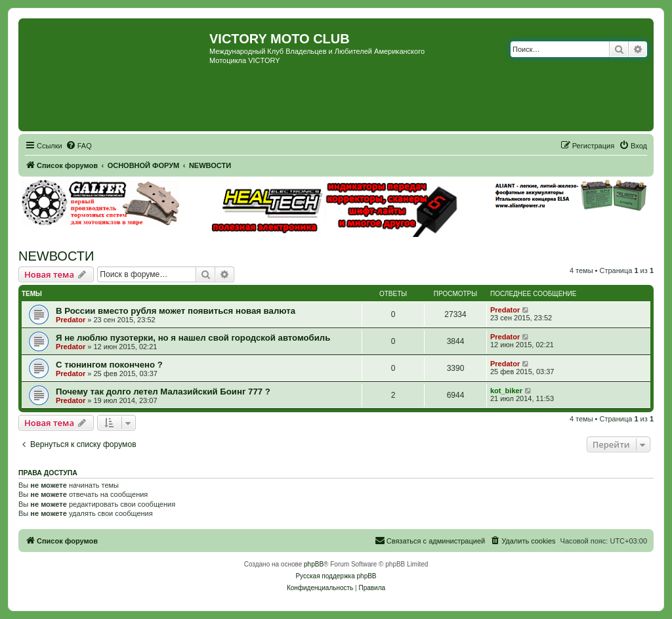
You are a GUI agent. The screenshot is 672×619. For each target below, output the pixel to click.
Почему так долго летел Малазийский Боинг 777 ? (163, 392)
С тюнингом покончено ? (109, 365)
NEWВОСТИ (56, 256)
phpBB (314, 564)
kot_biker (506, 391)
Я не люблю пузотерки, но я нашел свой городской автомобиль (193, 338)
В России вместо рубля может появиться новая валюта (176, 311)
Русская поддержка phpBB (336, 576)
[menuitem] (79, 146)
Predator (71, 320)
